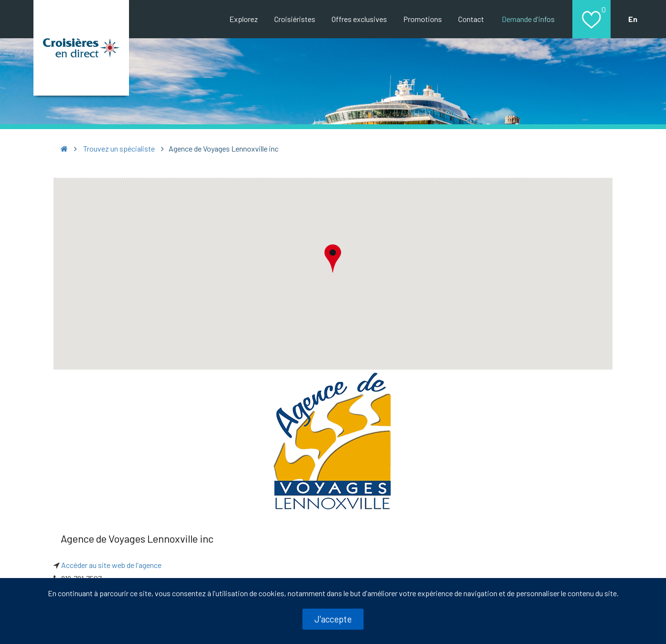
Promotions (423, 19)
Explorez (244, 19)
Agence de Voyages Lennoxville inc (137, 538)
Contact (471, 19)
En (633, 19)
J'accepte (333, 619)
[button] (333, 258)
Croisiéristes (295, 19)
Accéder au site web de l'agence (111, 565)
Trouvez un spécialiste (119, 148)
